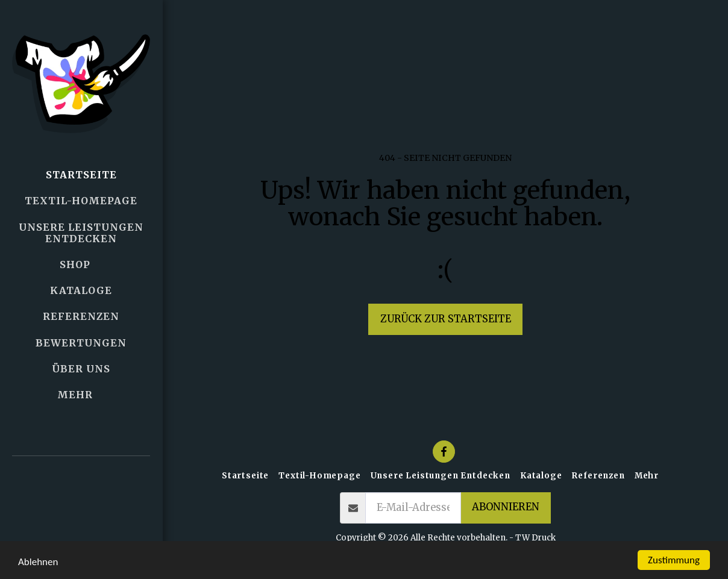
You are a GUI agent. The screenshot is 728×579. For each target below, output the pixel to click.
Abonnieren (506, 507)
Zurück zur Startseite (446, 319)
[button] (81, 493)
